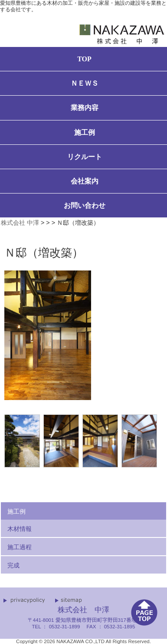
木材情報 (20, 529)
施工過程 (20, 547)
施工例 (16, 511)
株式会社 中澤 (20, 223)
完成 (13, 565)
